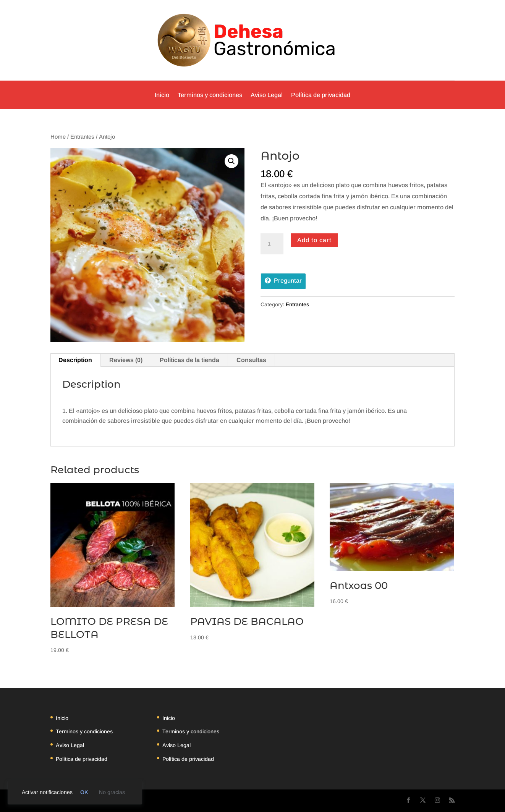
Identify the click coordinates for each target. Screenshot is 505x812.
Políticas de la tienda (189, 360)
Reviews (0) (126, 360)
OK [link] (84, 792)
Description (75, 360)
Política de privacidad (321, 95)
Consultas (251, 360)
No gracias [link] (112, 792)
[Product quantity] (272, 244)
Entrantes (82, 137)
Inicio (162, 95)
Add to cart (314, 240)
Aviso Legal (267, 95)
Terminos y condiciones (210, 95)
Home (58, 137)
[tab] (75, 360)
